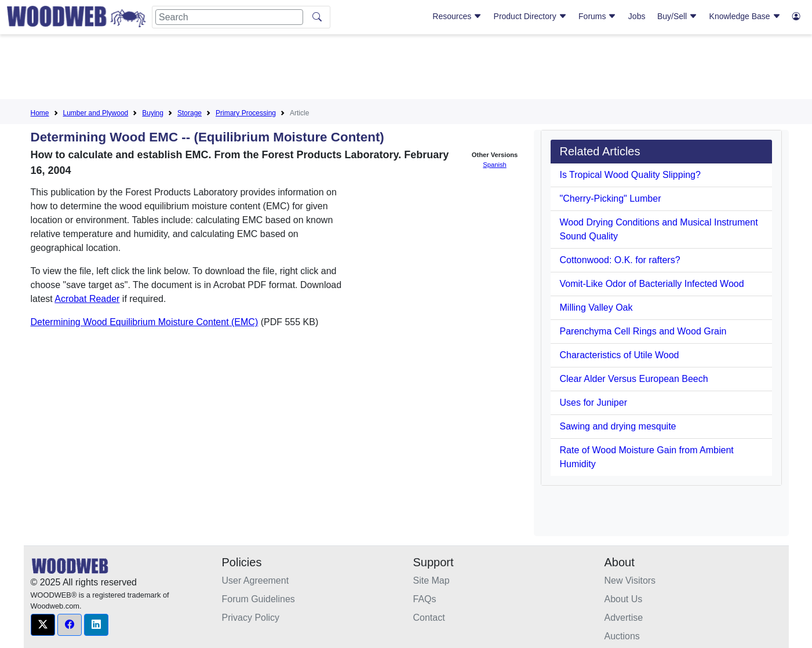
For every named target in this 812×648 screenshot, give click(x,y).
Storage (190, 113)
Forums (597, 16)
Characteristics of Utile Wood (620, 355)
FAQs (425, 599)
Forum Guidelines (258, 599)
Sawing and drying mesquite (618, 426)
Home (40, 113)
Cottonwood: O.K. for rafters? (620, 260)
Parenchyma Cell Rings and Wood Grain (643, 331)
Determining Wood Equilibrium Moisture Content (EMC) (145, 322)
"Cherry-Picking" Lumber (611, 199)
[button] (43, 625)
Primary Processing (246, 113)
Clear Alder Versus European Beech (634, 379)
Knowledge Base (745, 16)
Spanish (494, 165)
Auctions (622, 636)
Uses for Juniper (594, 403)
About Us (624, 599)
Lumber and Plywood (96, 113)
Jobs (637, 16)
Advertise (624, 618)
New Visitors (630, 580)
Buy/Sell (677, 16)
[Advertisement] (406, 69)
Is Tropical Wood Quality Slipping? (630, 175)
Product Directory (530, 16)
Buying (153, 113)
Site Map (432, 580)
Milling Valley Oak (596, 307)
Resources (457, 16)
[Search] (229, 17)
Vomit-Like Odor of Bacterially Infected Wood (652, 284)
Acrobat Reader (87, 299)
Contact (429, 618)
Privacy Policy (251, 618)
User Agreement (256, 580)
